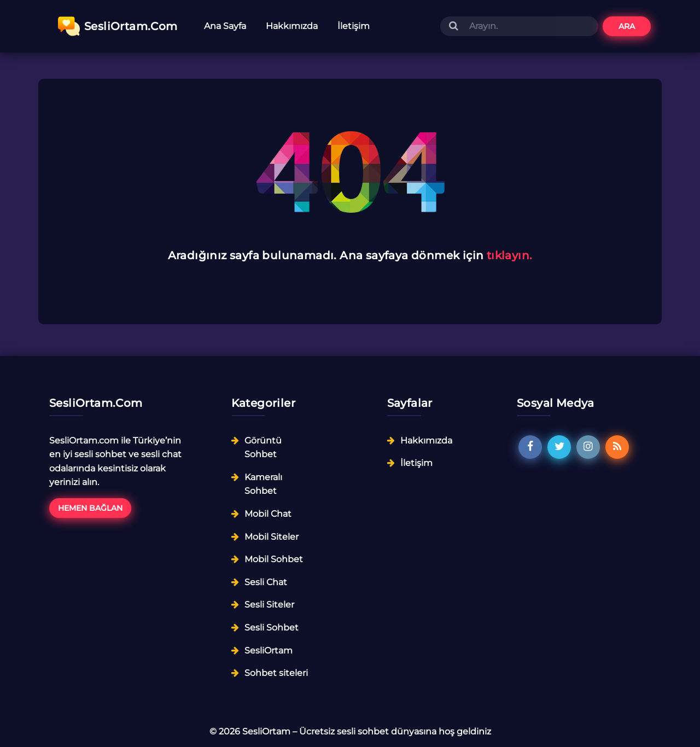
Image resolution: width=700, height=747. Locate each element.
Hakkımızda (292, 26)
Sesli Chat (266, 582)
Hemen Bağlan (90, 508)
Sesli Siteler (269, 605)
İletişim (354, 26)
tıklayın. (510, 255)
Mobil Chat (268, 514)
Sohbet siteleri (276, 673)
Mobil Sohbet (274, 559)
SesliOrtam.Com (118, 26)
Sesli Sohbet (272, 628)
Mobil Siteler (272, 537)
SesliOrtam (269, 650)
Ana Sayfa (225, 26)
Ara (627, 26)
